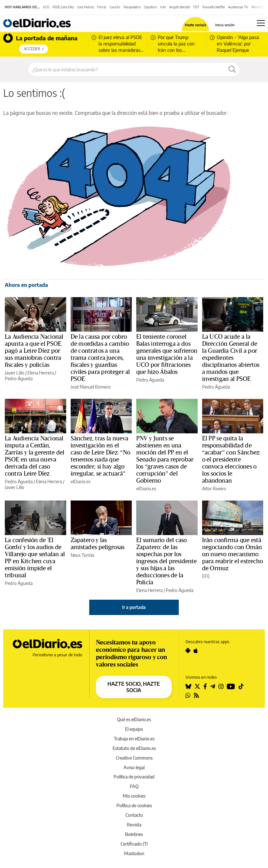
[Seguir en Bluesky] (188, 686)
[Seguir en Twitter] (197, 686)
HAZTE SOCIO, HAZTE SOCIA (134, 687)
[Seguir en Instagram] (221, 686)
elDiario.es (81, 481)
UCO (46, 7)
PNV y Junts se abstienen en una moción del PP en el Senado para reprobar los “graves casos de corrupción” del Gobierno (165, 460)
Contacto (134, 815)
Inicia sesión (225, 25)
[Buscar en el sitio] (127, 69)
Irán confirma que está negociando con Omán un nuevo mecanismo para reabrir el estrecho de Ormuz (233, 554)
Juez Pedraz (86, 7)
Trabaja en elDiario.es (134, 739)
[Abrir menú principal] (261, 23)
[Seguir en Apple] (196, 651)
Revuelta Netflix (214, 7)
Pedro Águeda (19, 379)
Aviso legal (134, 767)
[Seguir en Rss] (196, 695)
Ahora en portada (26, 285)
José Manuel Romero (91, 387)
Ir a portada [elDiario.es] (134, 607)
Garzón (115, 7)
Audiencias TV (238, 7)
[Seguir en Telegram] (213, 686)
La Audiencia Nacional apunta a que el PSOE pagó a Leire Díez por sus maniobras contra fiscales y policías (34, 351)
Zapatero (150, 7)
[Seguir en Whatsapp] (188, 695)
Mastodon (134, 853)
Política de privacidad (134, 777)
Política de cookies (134, 805)
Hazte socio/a (196, 25)
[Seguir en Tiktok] (241, 686)
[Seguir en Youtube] (231, 686)
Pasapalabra (132, 7)
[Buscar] (232, 69)
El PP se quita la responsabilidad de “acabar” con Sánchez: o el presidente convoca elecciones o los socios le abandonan (231, 460)
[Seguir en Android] (188, 651)
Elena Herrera (41, 373)
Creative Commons (134, 758)
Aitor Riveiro (214, 489)
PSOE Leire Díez (63, 7)
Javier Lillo (15, 373)
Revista (134, 825)
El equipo (134, 729)
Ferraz (102, 7)
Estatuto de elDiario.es (134, 748)
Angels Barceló (180, 7)
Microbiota (259, 7)
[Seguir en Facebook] (205, 686)
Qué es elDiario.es (134, 719)
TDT (196, 7)
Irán (163, 7)
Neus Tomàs (83, 555)
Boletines (134, 834)
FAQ (134, 786)
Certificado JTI (134, 844)
